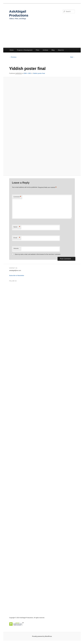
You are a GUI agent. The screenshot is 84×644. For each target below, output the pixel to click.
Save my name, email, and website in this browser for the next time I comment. (38, 254)
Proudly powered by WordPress (42, 636)
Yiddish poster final (39, 73)
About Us (61, 50)
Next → (73, 57)
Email (17, 238)
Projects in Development (25, 50)
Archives (45, 50)
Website (16, 248)
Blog (53, 50)
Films (38, 50)
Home (12, 50)
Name (17, 227)
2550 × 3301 (27, 73)
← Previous (13, 57)
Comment (17, 197)
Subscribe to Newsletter (17, 276)
